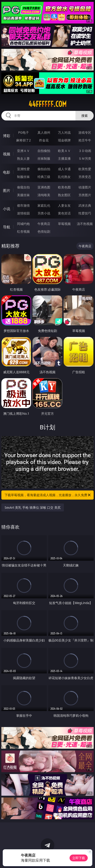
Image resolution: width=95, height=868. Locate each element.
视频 (7, 154)
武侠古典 (85, 205)
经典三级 (44, 177)
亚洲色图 (44, 187)
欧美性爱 (85, 169)
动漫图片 (85, 187)
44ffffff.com (47, 104)
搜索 (85, 116)
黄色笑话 (64, 213)
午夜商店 (44, 224)
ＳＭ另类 (85, 158)
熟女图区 (64, 195)
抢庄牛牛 (85, 140)
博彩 (7, 136)
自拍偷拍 (44, 151)
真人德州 (44, 132)
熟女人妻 (23, 158)
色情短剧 (44, 231)
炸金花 (44, 140)
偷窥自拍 (23, 187)
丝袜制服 (44, 158)
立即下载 (79, 858)
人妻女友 (64, 205)
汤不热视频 (85, 224)
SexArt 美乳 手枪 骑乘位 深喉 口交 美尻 (32, 507)
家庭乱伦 (44, 205)
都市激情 (23, 205)
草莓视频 (64, 224)
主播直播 (64, 158)
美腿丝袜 (23, 195)
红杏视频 (23, 231)
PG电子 (24, 132)
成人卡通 (64, 169)
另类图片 (85, 195)
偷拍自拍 (44, 169)
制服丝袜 (23, 177)
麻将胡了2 (23, 140)
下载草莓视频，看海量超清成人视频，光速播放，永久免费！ (48, 495)
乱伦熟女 (64, 177)
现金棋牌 (64, 140)
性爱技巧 (85, 213)
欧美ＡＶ (64, 151)
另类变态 (85, 177)
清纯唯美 (44, 195)
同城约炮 (23, 224)
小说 (7, 209)
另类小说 (44, 213)
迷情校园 (23, 213)
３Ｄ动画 (85, 151)
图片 (7, 190)
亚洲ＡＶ (23, 151)
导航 (7, 227)
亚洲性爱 (23, 169)
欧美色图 (64, 187)
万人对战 (64, 132)
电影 (7, 172)
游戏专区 (85, 132)
